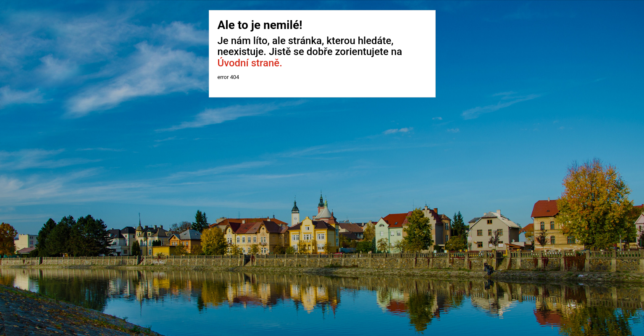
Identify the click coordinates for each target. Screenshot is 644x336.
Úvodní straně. (250, 63)
